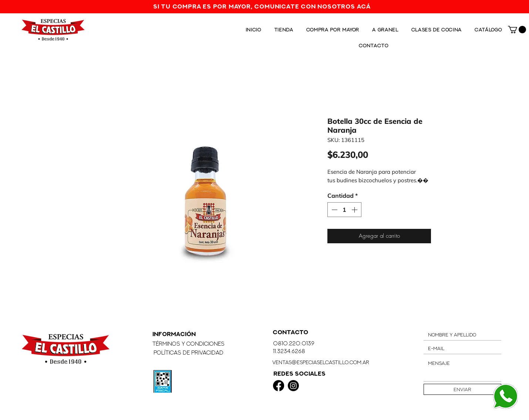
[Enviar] (462, 389)
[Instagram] (293, 386)
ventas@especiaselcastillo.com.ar (321, 362)
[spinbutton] (344, 210)
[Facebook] (279, 386)
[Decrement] (334, 210)
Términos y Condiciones (188, 344)
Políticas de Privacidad (188, 353)
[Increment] (355, 210)
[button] (517, 30)
